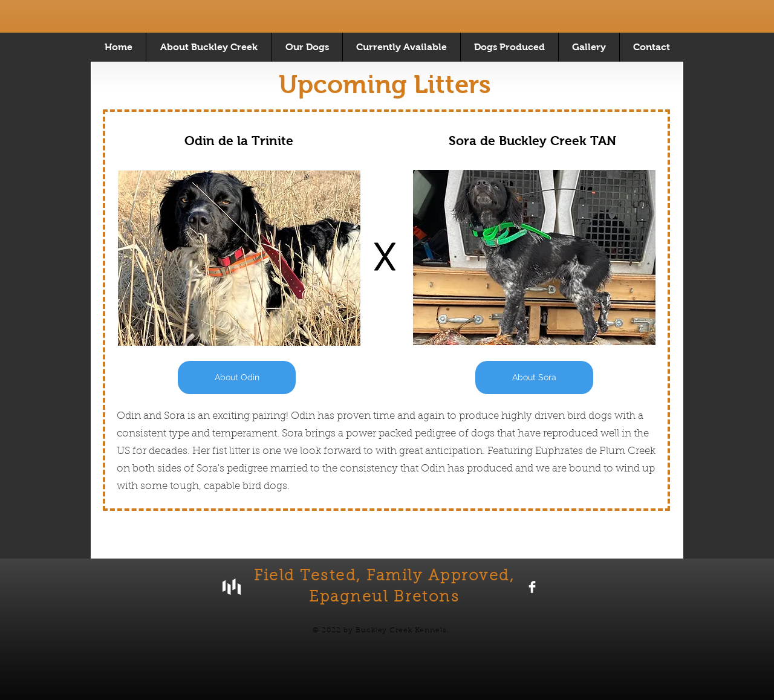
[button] (401, 47)
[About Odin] (237, 378)
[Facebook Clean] (532, 587)
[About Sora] (534, 378)
